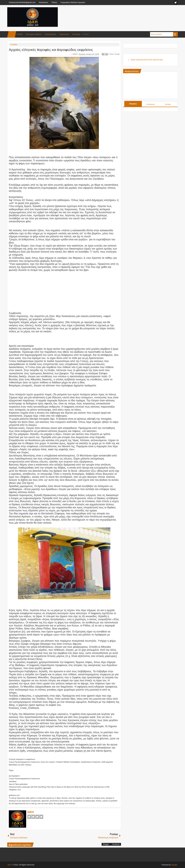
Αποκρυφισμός (50, 34)
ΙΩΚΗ (75, 54)
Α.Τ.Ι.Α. (86, 34)
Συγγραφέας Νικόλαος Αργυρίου (73, 2)
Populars (133, 104)
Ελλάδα (20, 34)
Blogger (106, 844)
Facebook (29, 817)
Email (117, 54)
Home (12, 34)
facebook (176, 3)
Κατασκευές (43, 2)
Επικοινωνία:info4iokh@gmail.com (22, 2)
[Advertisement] (125, 14)
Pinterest (41, 817)
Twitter (33, 817)
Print (111, 54)
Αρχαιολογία (64, 34)
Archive (168, 104)
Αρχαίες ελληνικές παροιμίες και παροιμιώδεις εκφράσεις (51, 49)
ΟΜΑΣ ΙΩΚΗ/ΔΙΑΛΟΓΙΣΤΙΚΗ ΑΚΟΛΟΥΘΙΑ (147, 60)
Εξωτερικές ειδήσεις (33, 34)
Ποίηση (54, 2)
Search (175, 34)
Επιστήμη (76, 34)
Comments (150, 104)
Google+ (37, 817)
